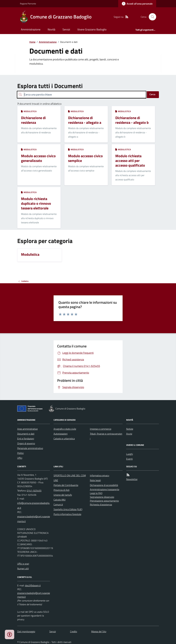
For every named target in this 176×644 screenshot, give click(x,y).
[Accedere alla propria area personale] (137, 4)
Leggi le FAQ (96, 493)
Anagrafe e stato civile (65, 429)
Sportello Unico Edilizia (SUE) (68, 509)
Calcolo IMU (60, 500)
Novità (51, 29)
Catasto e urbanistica (64, 439)
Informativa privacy (100, 475)
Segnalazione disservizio (102, 497)
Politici (21, 453)
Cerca (152, 94)
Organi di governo (26, 443)
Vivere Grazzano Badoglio (92, 29)
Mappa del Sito (99, 631)
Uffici (20, 458)
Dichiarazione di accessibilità (104, 485)
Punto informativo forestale (67, 514)
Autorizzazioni (61, 434)
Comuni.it (58, 504)
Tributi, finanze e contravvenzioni (106, 436)
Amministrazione (31, 29)
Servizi (66, 29)
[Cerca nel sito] (151, 17)
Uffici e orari (23, 564)
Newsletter (132, 479)
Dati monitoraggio (26, 631)
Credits (74, 631)
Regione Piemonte (28, 4)
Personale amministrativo (30, 448)
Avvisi (129, 434)
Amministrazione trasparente (105, 489)
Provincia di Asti (62, 490)
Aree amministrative (27, 429)
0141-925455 (34, 491)
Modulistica (29, 111)
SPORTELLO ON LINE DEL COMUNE (70, 478)
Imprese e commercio (101, 429)
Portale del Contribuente (66, 485)
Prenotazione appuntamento (104, 501)
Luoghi (130, 454)
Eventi (129, 459)
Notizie (130, 429)
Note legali (95, 480)
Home (32, 42)
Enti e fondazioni (26, 439)
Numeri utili (23, 568)
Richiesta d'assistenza (101, 504)
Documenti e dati (26, 434)
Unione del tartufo (63, 495)
